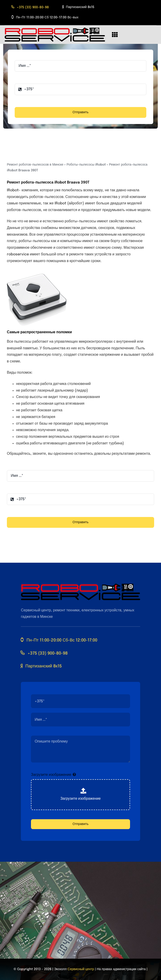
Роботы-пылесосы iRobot (86, 165)
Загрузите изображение (51, 775)
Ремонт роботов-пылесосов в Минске (35, 165)
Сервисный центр (81, 969)
